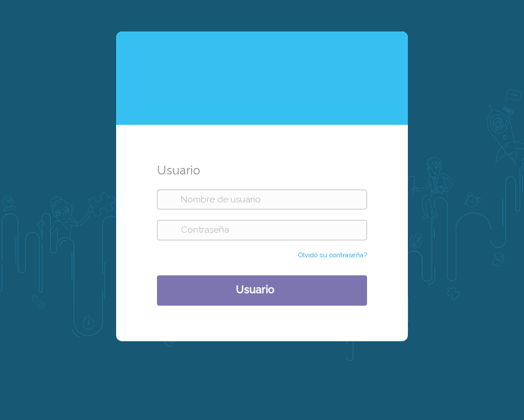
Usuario (255, 289)
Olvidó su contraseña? (333, 255)
